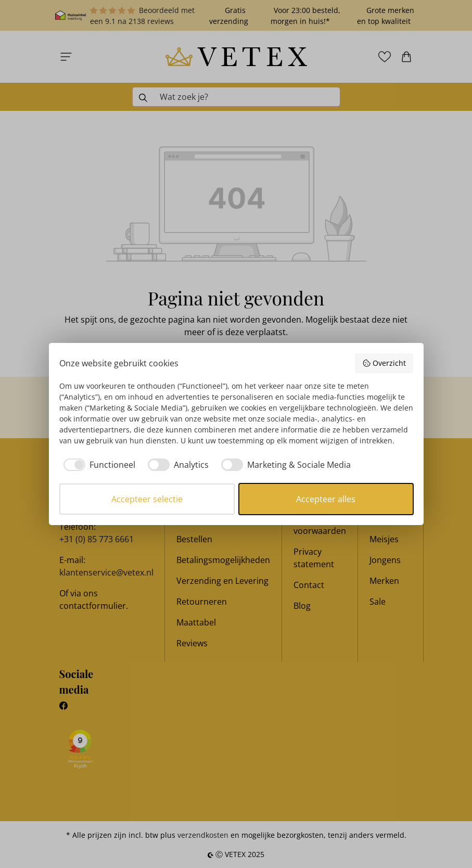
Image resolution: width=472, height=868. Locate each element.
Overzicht (384, 363)
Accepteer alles (326, 499)
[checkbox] (97, 465)
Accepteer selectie (147, 499)
